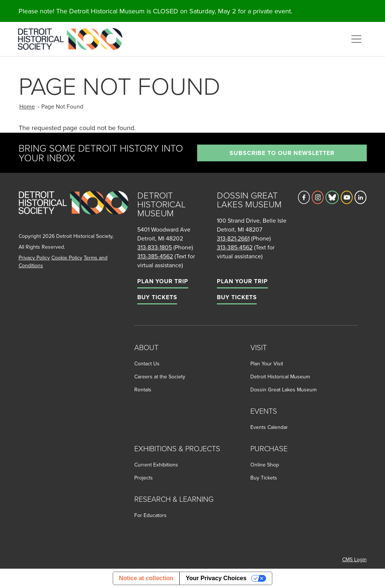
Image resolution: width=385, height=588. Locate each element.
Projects (144, 478)
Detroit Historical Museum (280, 377)
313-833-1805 (155, 247)
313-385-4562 (155, 256)
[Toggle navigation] (356, 39)
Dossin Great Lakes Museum (283, 390)
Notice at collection (146, 578)
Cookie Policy (67, 258)
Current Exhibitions (156, 465)
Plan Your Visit (267, 364)
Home (27, 106)
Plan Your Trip (163, 281)
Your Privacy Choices (216, 578)
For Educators (150, 515)
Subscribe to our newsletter (282, 153)
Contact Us (147, 364)
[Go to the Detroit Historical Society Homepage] (73, 38)
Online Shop (265, 465)
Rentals (143, 390)
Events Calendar (269, 427)
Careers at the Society (160, 377)
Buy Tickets (157, 297)
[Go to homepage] (74, 211)
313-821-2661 (233, 238)
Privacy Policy (34, 258)
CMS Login (354, 559)
